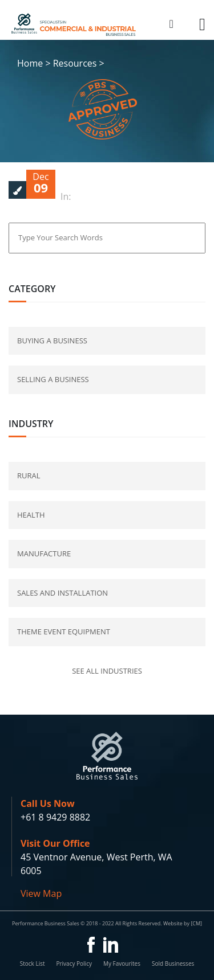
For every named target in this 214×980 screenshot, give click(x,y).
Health (31, 515)
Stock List (33, 963)
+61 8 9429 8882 (55, 817)
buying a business (52, 341)
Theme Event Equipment (64, 632)
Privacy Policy (74, 963)
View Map (41, 893)
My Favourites (122, 963)
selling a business (53, 379)
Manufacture (44, 553)
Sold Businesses (173, 963)
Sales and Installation (62, 593)
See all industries (107, 671)
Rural (29, 475)
